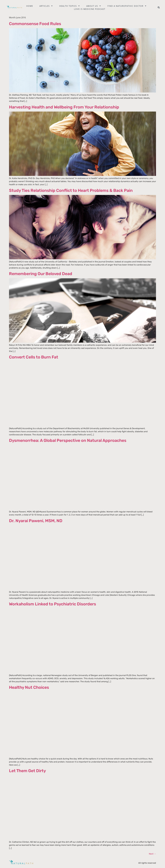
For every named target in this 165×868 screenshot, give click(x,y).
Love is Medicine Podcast (90, 9)
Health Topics (70, 6)
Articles (46, 6)
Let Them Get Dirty (27, 771)
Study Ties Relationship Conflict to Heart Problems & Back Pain (71, 190)
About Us (94, 6)
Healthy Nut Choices (29, 687)
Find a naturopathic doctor (127, 6)
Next (152, 854)
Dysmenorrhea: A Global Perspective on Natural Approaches (68, 440)
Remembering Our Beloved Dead (41, 274)
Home (30, 6)
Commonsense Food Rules (35, 24)
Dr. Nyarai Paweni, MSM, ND (36, 521)
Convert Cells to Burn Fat (34, 357)
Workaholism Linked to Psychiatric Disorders (53, 604)
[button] (159, 7)
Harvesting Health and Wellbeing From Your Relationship (64, 107)
